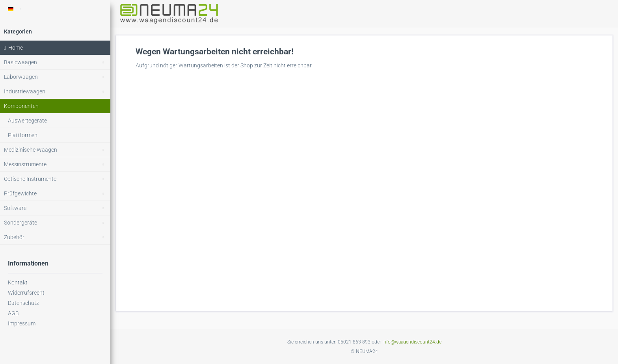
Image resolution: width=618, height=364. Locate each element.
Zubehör (57, 237)
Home (13, 48)
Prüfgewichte (57, 194)
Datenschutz (23, 303)
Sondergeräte (57, 223)
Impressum (22, 323)
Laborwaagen (57, 77)
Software (57, 208)
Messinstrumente (57, 164)
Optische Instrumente (57, 179)
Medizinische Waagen (57, 150)
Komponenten (21, 106)
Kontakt (18, 282)
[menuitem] (55, 62)
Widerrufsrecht (26, 293)
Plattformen (23, 135)
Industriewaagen (57, 92)
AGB (13, 313)
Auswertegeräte (27, 121)
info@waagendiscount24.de (412, 342)
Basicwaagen (57, 62)
